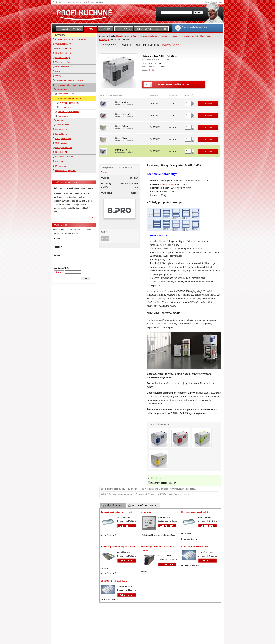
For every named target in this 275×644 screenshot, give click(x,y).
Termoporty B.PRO (67, 94)
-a (208, 2)
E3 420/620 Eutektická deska (114, 581)
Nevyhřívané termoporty (70, 98)
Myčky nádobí (62, 129)
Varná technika (62, 67)
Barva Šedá (132, 151)
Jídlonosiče (62, 120)
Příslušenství (65, 107)
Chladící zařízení (63, 53)
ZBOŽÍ (91, 29)
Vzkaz (57, 255)
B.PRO (105, 239)
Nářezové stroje (63, 58)
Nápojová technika (64, 147)
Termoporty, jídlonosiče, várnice (70, 85)
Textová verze (217, 2)
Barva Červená (132, 115)
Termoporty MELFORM (69, 111)
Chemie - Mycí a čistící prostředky (71, 39)
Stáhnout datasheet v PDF (164, 483)
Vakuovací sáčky (63, 44)
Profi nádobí (61, 166)
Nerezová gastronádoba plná (195, 512)
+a (206, 2)
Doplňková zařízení (64, 157)
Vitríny (58, 76)
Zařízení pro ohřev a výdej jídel (70, 80)
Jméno (57, 239)
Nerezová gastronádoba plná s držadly (118, 547)
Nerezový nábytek (64, 48)
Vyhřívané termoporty (69, 103)
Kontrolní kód (62, 268)
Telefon (58, 247)
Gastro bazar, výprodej (66, 170)
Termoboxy (63, 116)
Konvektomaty (62, 134)
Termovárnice (63, 125)
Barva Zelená (132, 127)
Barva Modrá (132, 103)
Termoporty (62, 89)
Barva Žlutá (132, 139)
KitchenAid (60, 161)
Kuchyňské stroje (63, 138)
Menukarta (146, 512)
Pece (58, 71)
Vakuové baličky (63, 62)
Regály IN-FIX (62, 152)
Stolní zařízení (62, 143)
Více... (92, 217)
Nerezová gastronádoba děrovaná (116, 512)
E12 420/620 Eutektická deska (195, 547)
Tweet (104, 172)
